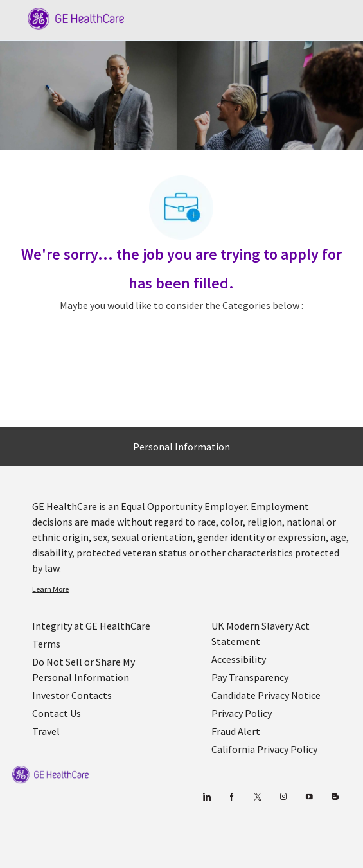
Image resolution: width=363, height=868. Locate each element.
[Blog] (284, 797)
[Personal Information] (181, 447)
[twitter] (258, 797)
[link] (191, 589)
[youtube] (309, 797)
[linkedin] (207, 797)
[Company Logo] (69, 17)
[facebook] (232, 797)
